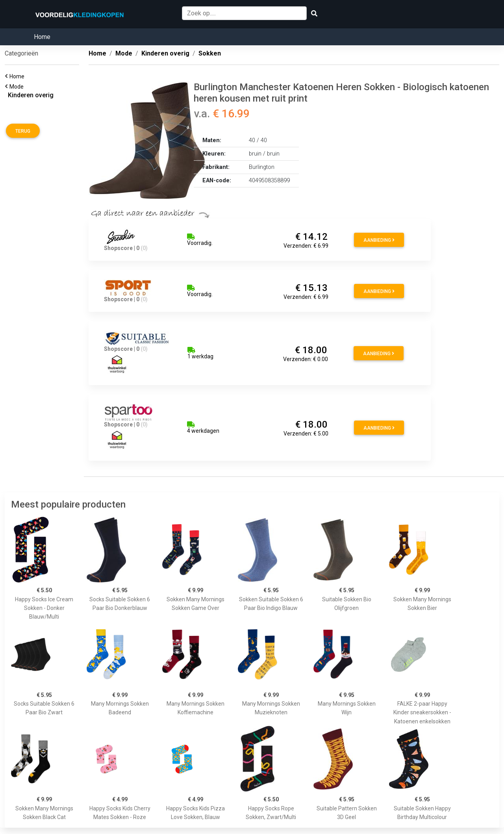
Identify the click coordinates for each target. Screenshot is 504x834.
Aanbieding (379, 240)
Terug (23, 131)
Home (42, 37)
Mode (18, 87)
